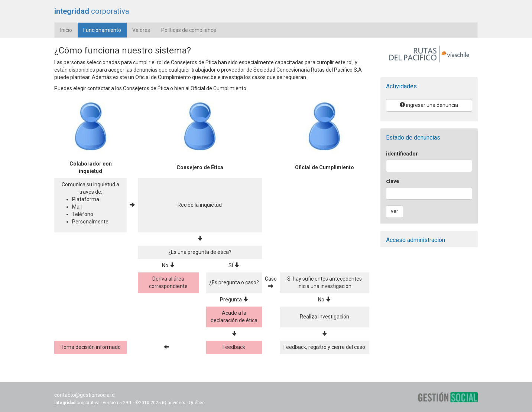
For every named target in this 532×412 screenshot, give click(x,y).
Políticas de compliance (189, 30)
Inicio (66, 30)
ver (395, 211)
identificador (402, 154)
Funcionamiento (105, 30)
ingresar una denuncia (429, 105)
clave (392, 181)
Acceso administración (416, 240)
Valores (141, 30)
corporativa (92, 11)
